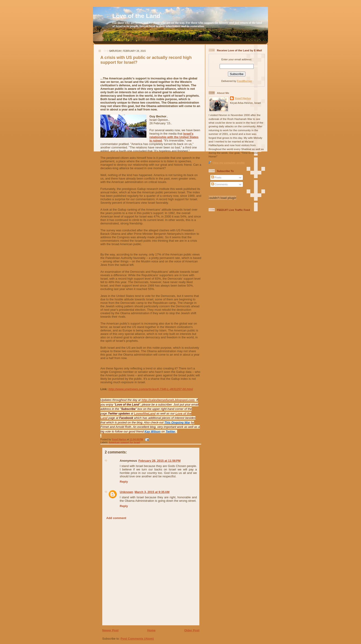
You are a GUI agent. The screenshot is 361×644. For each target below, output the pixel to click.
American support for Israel (124, 442)
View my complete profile (229, 163)
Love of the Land (136, 16)
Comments (219, 184)
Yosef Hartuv (119, 439)
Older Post (192, 630)
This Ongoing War (177, 422)
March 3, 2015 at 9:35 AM (152, 492)
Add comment (116, 518)
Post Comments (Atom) (137, 639)
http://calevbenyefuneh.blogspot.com (168, 400)
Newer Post (110, 630)
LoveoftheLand (145, 413)
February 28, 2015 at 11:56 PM (159, 461)
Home (151, 630)
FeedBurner (245, 81)
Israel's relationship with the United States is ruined (174, 137)
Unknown (127, 492)
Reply (124, 482)
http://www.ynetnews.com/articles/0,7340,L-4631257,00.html (151, 389)
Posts (216, 177)
